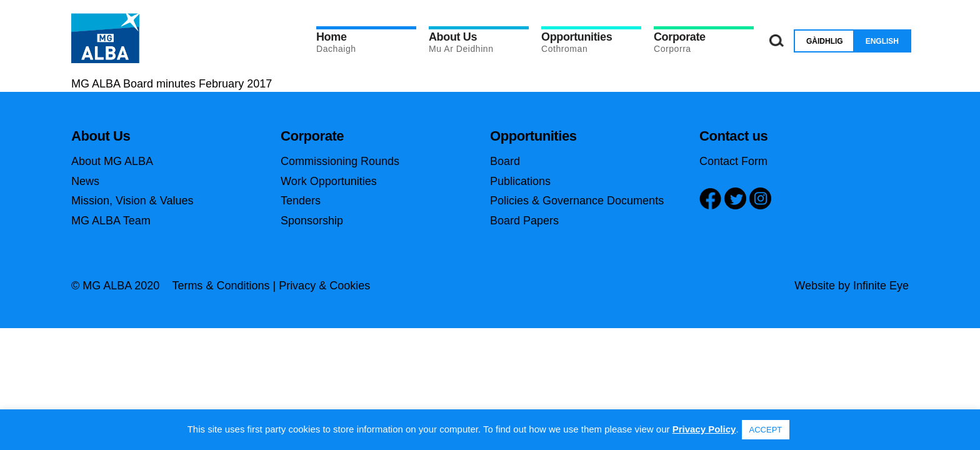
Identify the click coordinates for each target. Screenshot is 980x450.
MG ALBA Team (111, 221)
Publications (520, 181)
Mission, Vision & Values (132, 201)
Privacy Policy (704, 429)
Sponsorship (312, 221)
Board (505, 161)
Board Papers (524, 221)
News (85, 181)
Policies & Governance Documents (577, 201)
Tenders (301, 201)
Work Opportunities (329, 181)
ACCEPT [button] (766, 430)
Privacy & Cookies (324, 286)
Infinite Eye (881, 286)
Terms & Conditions (221, 286)
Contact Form (733, 161)
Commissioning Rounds (340, 161)
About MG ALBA (112, 161)
